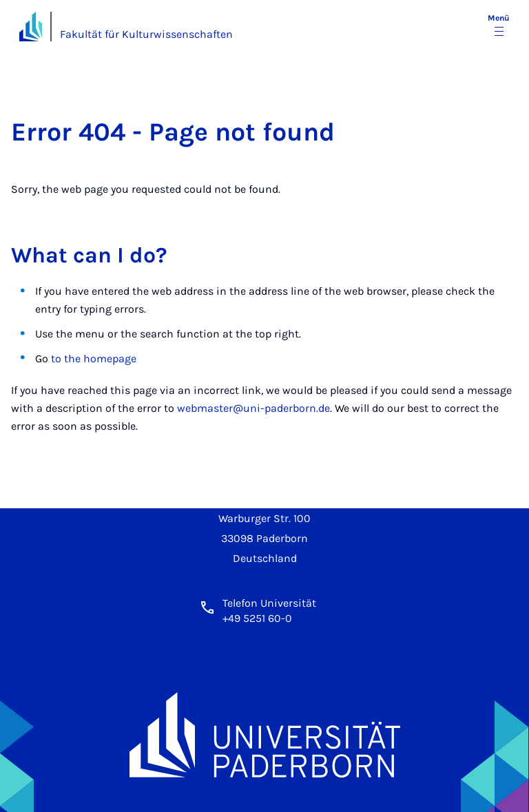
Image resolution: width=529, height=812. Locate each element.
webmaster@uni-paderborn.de (253, 408)
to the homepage (94, 358)
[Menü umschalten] (499, 26)
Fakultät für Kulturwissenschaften (146, 34)
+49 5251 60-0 (257, 618)
